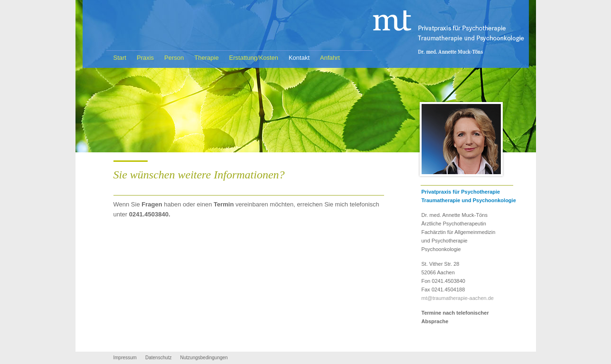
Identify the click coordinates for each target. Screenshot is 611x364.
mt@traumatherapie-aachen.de (458, 298)
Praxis (145, 58)
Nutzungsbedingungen (204, 358)
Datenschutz (159, 358)
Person (174, 58)
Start (120, 58)
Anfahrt (330, 58)
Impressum (125, 358)
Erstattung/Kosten (254, 58)
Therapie (206, 58)
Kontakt (299, 58)
